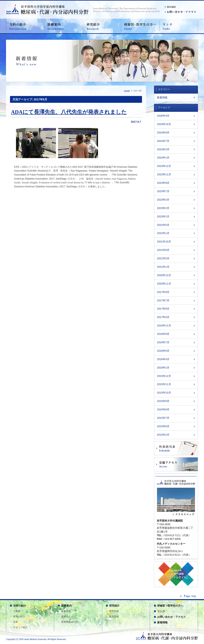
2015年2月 (163, 435)
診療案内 (64, 26)
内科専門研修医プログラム (176, 574)
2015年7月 (163, 418)
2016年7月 (163, 342)
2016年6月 (163, 351)
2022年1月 (163, 233)
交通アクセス (176, 464)
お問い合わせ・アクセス (180, 12)
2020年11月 (164, 284)
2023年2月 (163, 208)
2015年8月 (163, 409)
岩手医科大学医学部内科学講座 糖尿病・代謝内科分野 (47, 9)
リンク (179, 26)
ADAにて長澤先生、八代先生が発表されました (69, 112)
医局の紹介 (19, 617)
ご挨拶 (17, 611)
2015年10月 (164, 393)
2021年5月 (163, 258)
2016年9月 (163, 334)
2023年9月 (163, 183)
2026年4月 (163, 116)
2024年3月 (163, 149)
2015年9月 (163, 401)
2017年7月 (163, 300)
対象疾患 (66, 611)
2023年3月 (163, 200)
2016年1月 (163, 368)
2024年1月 (163, 158)
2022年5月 (163, 225)
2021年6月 (163, 250)
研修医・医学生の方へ (140, 26)
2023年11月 (164, 174)
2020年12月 (164, 275)
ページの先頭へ (188, 596)
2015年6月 (163, 426)
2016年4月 (163, 359)
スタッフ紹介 (20, 627)
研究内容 (114, 611)
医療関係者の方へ (71, 622)
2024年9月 (163, 133)
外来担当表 (176, 448)
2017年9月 (163, 292)
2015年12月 (164, 376)
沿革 (16, 622)
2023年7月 (163, 191)
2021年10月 (164, 242)
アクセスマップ (176, 515)
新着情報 (162, 97)
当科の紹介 (25, 26)
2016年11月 (164, 326)
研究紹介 (102, 26)
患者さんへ (67, 617)
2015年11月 (164, 384)
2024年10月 (164, 124)
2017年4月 (163, 317)
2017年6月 (163, 309)
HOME (180, 7)
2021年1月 (163, 267)
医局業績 (114, 617)
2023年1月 (163, 217)
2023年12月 (164, 166)
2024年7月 (163, 141)
